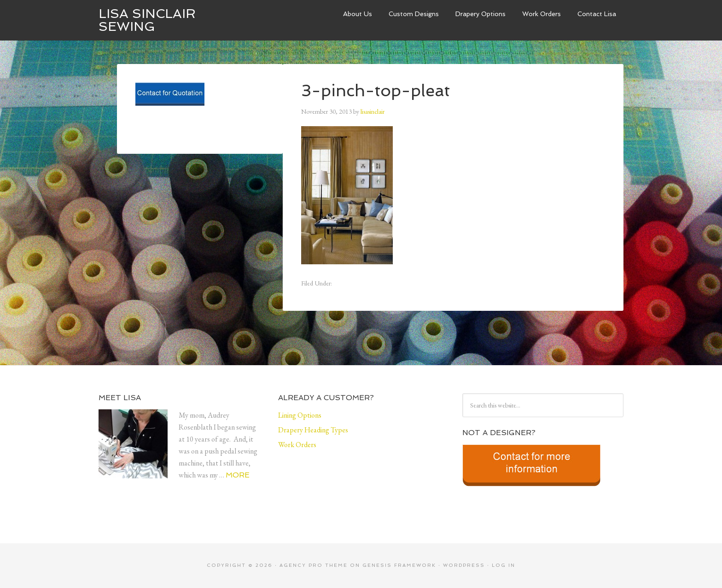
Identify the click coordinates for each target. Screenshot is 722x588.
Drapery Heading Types (313, 430)
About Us (358, 14)
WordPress (464, 565)
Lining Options (300, 415)
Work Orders (541, 14)
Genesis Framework (399, 565)
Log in (504, 565)
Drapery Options (480, 14)
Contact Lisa (597, 14)
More (238, 475)
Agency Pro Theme (314, 565)
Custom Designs (414, 14)
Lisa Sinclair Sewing (147, 20)
